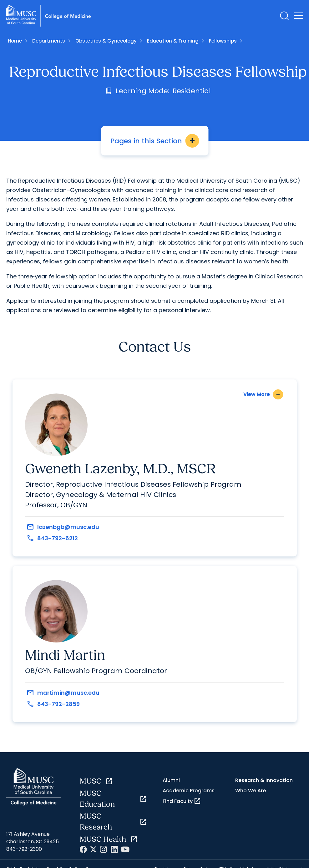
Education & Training (173, 41)
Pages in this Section (155, 141)
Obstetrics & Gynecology (106, 41)
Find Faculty (182, 801)
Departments (49, 41)
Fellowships (223, 41)
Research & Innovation (264, 780)
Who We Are (251, 791)
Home (15, 41)
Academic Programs (189, 791)
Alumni (171, 780)
